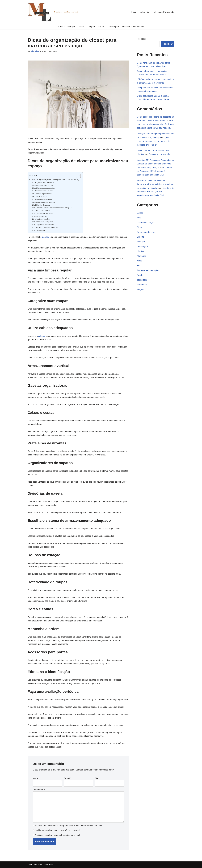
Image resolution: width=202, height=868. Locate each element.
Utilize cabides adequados (45, 188)
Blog (139, 218)
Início (134, 12)
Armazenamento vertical (44, 191)
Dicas (82, 27)
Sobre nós (145, 12)
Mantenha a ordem (43, 219)
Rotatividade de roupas (45, 213)
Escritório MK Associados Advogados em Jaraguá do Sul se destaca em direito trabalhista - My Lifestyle (156, 164)
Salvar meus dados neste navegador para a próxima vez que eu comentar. (69, 826)
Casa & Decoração (67, 27)
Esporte (140, 237)
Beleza (140, 213)
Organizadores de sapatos (45, 202)
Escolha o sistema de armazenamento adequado (54, 208)
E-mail (67, 778)
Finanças (141, 242)
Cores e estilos (41, 216)
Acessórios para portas (45, 222)
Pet (138, 266)
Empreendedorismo (146, 232)
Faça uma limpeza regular (45, 183)
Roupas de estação (43, 211)
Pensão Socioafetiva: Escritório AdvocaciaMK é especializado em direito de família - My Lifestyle (155, 184)
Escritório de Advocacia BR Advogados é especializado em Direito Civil (154, 171)
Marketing (141, 256)
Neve (30, 865)
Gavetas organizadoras (44, 194)
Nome (36, 778)
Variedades (142, 285)
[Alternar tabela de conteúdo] (77, 176)
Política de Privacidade (163, 12)
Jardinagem (113, 27)
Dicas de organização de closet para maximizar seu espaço (55, 179)
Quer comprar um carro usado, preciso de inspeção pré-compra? (153, 141)
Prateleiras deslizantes (43, 199)
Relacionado (41, 230)
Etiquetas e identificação (45, 225)
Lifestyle (141, 251)
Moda (140, 261)
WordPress (48, 865)
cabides (41, 336)
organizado (45, 237)
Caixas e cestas (41, 197)
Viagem (91, 27)
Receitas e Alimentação (133, 27)
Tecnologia (142, 280)
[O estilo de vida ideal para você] (53, 12)
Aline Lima (35, 51)
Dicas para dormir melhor (160, 154)
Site (97, 778)
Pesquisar (142, 39)
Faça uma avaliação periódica (47, 227)
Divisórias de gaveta (43, 205)
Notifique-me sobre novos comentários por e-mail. (58, 830)
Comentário (39, 790)
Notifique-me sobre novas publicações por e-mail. (58, 835)
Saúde (101, 27)
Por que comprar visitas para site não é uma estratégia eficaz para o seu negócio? (155, 124)
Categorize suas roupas (44, 185)
